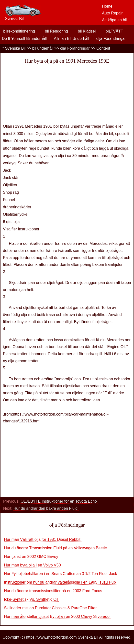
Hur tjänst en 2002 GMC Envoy (32, 557)
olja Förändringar (111, 39)
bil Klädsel (87, 31)
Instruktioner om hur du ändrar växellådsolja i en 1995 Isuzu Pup (60, 582)
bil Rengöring (56, 31)
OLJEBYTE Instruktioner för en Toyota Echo (59, 501)
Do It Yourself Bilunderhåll (24, 39)
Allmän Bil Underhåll (71, 39)
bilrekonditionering (19, 31)
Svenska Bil (15, 48)
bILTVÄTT (114, 31)
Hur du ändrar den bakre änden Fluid (46, 508)
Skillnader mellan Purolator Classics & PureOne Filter (51, 608)
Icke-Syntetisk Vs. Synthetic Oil (32, 599)
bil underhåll (43, 48)
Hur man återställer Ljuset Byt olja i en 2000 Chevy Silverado (57, 616)
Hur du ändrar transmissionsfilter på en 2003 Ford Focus (54, 591)
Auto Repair (112, 13)
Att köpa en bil (114, 20)
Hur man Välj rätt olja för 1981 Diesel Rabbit (43, 539)
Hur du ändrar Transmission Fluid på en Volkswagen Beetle (56, 548)
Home (107, 6)
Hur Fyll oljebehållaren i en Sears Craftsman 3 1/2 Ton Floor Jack (61, 574)
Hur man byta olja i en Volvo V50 (33, 565)
